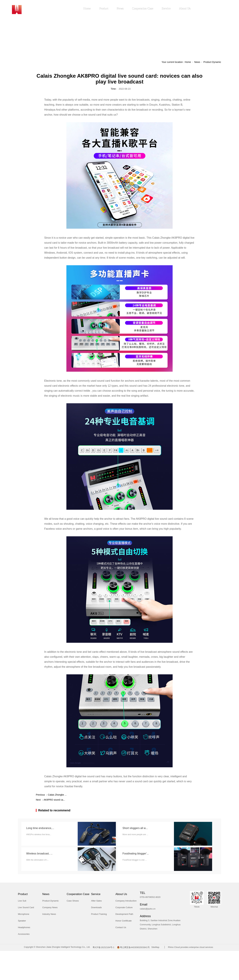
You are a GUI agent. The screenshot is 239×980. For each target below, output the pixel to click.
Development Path (124, 914)
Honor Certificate (124, 921)
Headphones (24, 927)
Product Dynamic (212, 62)
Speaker (22, 921)
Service (166, 8)
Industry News (49, 914)
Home (87, 8)
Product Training (99, 914)
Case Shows (73, 901)
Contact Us (121, 927)
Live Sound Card (26, 907)
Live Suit (22, 901)
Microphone (24, 914)
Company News (50, 907)
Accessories (24, 934)
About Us (185, 8)
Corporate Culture (124, 907)
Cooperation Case (143, 8)
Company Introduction (126, 901)
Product (104, 8)
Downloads (96, 907)
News (120, 8)
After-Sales (96, 901)
